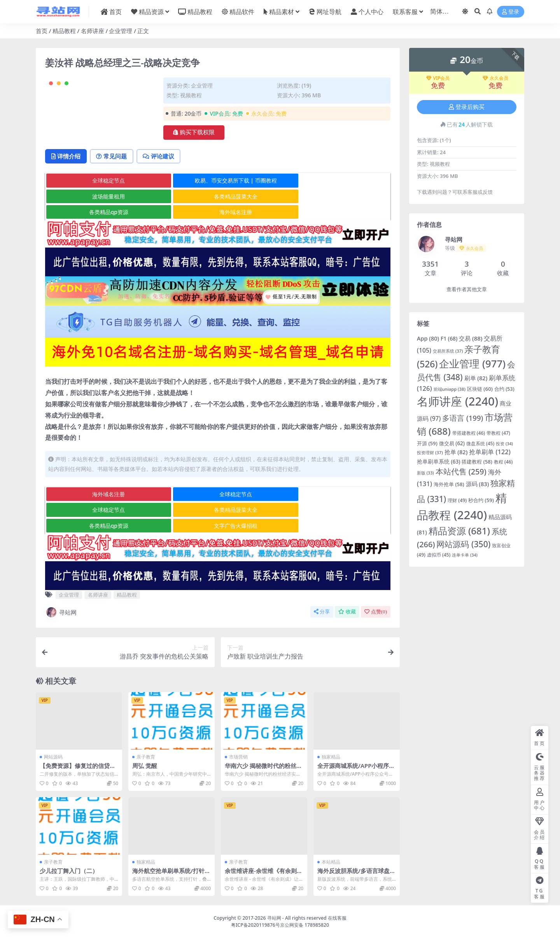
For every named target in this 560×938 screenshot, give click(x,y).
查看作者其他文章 (467, 289)
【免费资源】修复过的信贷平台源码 (78, 769)
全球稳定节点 (103, 212)
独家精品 (331, 757)
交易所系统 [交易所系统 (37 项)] (448, 351)
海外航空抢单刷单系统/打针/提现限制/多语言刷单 (170, 874)
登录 (511, 12)
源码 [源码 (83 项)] (478, 484)
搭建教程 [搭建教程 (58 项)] (477, 462)
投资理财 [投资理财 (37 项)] (430, 452)
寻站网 (61, 613)
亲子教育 (146, 757)
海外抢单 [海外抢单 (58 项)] (449, 484)
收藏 (347, 612)
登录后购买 (467, 107)
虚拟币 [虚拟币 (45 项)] (439, 555)
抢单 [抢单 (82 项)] (456, 452)
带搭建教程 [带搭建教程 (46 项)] (469, 433)
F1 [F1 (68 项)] (449, 338)
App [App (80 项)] (428, 338)
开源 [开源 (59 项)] (427, 443)
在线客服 (337, 918)
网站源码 (53, 757)
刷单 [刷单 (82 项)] (476, 378)
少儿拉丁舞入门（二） (69, 871)
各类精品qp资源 (217, 228)
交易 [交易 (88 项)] (471, 338)
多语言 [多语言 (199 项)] (463, 418)
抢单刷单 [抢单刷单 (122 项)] (490, 452)
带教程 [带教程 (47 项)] (498, 433)
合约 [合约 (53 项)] (504, 389)
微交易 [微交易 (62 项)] (452, 443)
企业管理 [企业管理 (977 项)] (472, 364)
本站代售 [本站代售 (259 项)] (461, 472)
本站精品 (331, 862)
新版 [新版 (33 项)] (425, 473)
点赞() (376, 612)
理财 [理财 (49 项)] (457, 500)
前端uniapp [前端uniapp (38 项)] (450, 389)
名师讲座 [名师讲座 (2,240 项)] (458, 401)
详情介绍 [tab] (67, 188)
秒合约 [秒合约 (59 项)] (481, 500)
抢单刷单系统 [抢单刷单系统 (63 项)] (438, 462)
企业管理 (121, 31)
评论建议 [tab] (162, 188)
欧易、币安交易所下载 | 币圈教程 (218, 212)
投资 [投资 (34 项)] (504, 444)
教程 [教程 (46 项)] (503, 462)
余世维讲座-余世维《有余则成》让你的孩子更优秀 (261, 874)
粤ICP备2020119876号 (255, 925)
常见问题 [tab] (114, 188)
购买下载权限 (194, 132)
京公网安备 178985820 (304, 925)
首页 (42, 31)
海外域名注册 (332, 228)
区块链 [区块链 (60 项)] (480, 389)
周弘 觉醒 (145, 766)
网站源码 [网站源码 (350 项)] (463, 544)
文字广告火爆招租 (332, 526)
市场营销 (238, 757)
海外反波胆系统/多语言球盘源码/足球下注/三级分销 (356, 874)
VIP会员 (438, 78)
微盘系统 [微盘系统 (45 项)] (480, 444)
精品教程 (64, 31)
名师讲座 (93, 31)
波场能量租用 (332, 212)
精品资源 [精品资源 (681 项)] (459, 531)
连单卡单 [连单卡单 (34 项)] (465, 555)
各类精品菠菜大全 (103, 228)
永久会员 (495, 78)
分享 (322, 612)
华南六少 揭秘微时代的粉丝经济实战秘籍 (263, 769)
